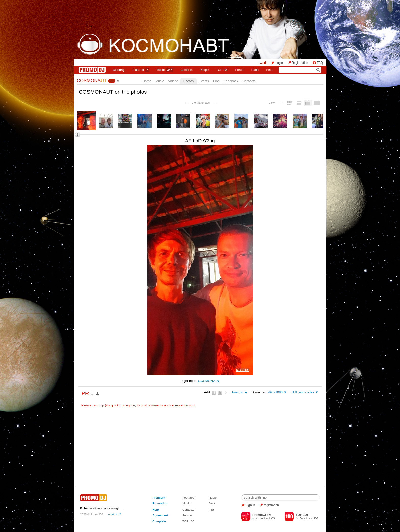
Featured (141, 70)
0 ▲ (95, 393)
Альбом (238, 392)
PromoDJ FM (262, 515)
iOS (273, 519)
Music (165, 70)
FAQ (320, 63)
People (204, 70)
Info (211, 509)
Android (260, 519)
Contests (188, 509)
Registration (300, 63)
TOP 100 (222, 70)
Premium (159, 497)
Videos (173, 81)
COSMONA (92, 81)
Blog (216, 81)
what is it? (114, 514)
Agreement (160, 515)
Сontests (187, 70)
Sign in (250, 505)
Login (279, 63)
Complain (159, 521)
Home (147, 81)
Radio (255, 70)
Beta (270, 70)
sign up (99, 405)
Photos (189, 81)
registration (271, 505)
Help (155, 509)
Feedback (231, 81)
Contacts (249, 81)
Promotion (160, 503)
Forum (240, 70)
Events (204, 81)
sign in (130, 405)
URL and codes (303, 392)
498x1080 (275, 392)
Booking (119, 70)
